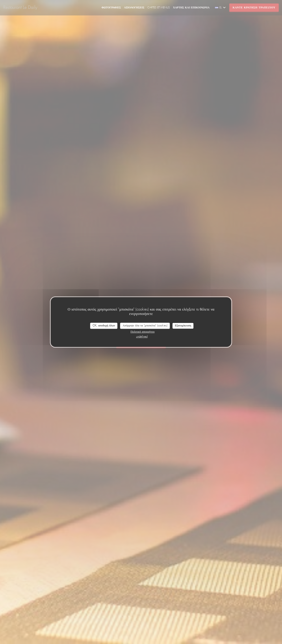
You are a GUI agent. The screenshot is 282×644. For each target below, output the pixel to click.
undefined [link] (142, 337)
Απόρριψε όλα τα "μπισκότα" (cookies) (145, 326)
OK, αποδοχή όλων (104, 326)
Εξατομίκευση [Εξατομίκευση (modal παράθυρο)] (183, 326)
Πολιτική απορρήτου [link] (142, 332)
